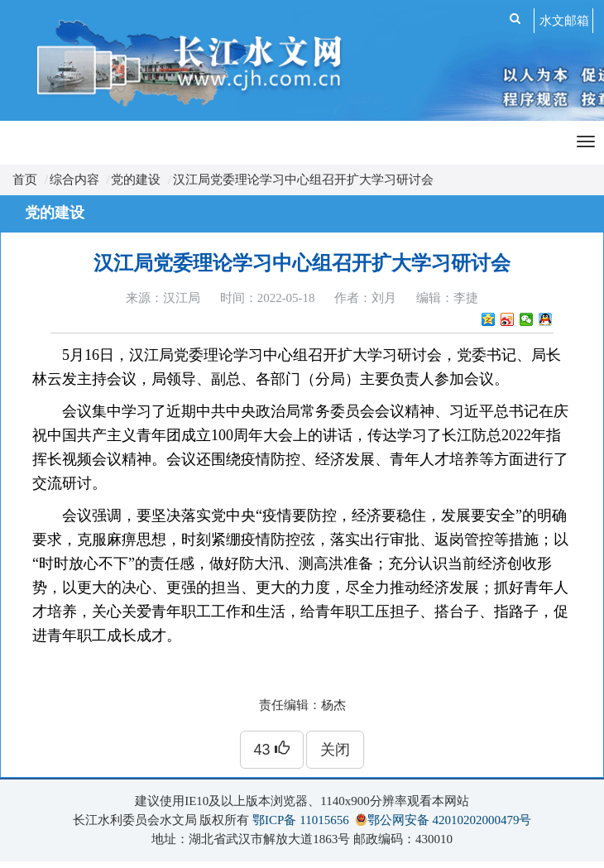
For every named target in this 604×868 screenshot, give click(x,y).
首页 (25, 180)
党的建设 (136, 180)
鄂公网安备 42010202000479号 (450, 820)
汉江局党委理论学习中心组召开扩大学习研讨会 (303, 180)
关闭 (335, 750)
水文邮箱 (564, 21)
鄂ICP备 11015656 (301, 820)
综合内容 (74, 180)
